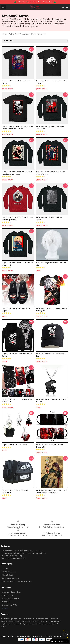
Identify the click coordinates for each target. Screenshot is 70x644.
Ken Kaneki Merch (39, 34)
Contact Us (6, 602)
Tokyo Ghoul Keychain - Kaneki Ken (14, 445)
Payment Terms (7, 595)
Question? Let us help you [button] (59, 641)
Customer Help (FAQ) (9, 605)
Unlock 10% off (66, 634)
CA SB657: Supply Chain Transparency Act (17, 581)
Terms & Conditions (9, 572)
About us (5, 569)
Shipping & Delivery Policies (11, 592)
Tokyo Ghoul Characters (19, 34)
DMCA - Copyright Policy (10, 578)
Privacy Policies (7, 575)
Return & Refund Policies (10, 599)
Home (4, 34)
